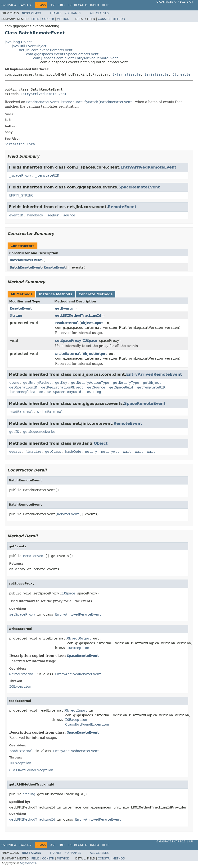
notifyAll (110, 452)
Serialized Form (20, 144)
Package (26, 5)
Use (53, 5)
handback (35, 215)
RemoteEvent (122, 207)
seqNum (53, 215)
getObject (152, 383)
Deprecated (78, 5)
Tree (62, 5)
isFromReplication (26, 392)
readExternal (67, 323)
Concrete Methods (96, 294)
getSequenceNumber (40, 432)
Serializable (156, 74)
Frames (56, 13)
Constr (48, 19)
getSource (96, 387)
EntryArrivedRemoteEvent (44, 94)
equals (15, 452)
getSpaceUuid (121, 387)
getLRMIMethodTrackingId (78, 315)
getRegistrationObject (62, 387)
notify (91, 452)
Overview (9, 5)
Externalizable (126, 74)
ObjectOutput (95, 354)
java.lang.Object (18, 42)
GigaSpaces (28, 863)
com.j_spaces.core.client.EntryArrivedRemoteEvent (76, 58)
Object (101, 443)
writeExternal (68, 354)
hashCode (73, 452)
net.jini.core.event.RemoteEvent (46, 50)
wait (127, 452)
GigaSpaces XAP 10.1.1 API (175, 2)
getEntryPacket (37, 383)
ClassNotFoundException (87, 724)
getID (14, 432)
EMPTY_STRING (21, 195)
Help (106, 5)
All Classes (99, 13)
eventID (16, 215)
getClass (53, 452)
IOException (78, 648)
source (69, 215)
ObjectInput (92, 323)
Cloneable (181, 74)
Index (95, 5)
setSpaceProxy (68, 341)
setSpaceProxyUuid (64, 392)
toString (93, 392)
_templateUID (47, 175)
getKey (61, 383)
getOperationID (23, 387)
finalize (33, 452)
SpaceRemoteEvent (139, 187)
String (16, 315)
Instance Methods (55, 294)
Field (35, 19)
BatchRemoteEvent (26, 260)
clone (14, 383)
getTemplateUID (151, 387)
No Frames (73, 13)
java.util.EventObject (29, 46)
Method (63, 19)
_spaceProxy (20, 175)
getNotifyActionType (90, 383)
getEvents (64, 308)
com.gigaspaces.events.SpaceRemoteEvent (62, 54)
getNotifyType (126, 383)
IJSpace (90, 341)
